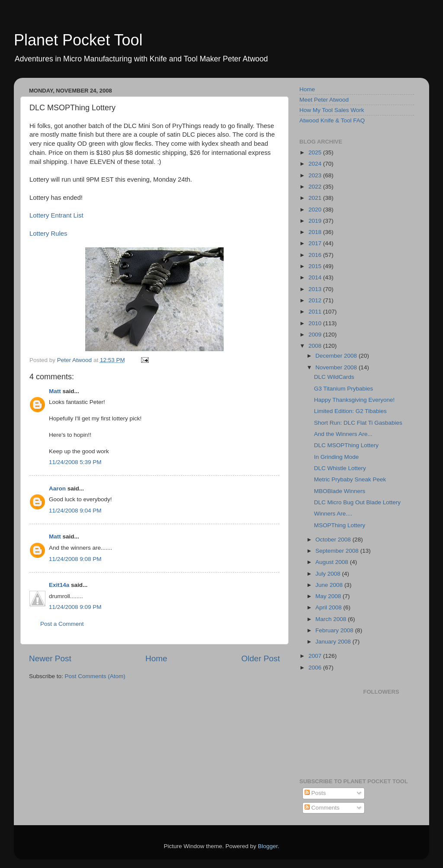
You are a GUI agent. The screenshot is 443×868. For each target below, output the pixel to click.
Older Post (261, 658)
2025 (316, 152)
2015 (316, 266)
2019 (316, 221)
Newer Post (50, 658)
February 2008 (335, 630)
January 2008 (334, 642)
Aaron (57, 488)
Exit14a (59, 585)
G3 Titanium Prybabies (344, 389)
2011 (316, 312)
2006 (316, 668)
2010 (316, 323)
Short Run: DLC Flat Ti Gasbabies (358, 423)
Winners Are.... (333, 514)
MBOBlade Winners (340, 491)
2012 (316, 300)
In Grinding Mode (337, 457)
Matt (55, 391)
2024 (316, 164)
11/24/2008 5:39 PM (75, 462)
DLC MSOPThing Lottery (346, 445)
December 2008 (337, 356)
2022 (316, 187)
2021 (316, 198)
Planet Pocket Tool (78, 40)
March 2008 (332, 619)
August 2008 (333, 562)
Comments (322, 808)
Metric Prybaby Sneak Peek (350, 479)
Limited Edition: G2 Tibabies (350, 411)
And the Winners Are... (343, 434)
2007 (316, 656)
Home (156, 658)
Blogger (268, 846)
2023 (316, 175)
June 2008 (330, 585)
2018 (316, 232)
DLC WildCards (334, 377)
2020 (316, 210)
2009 (316, 335)
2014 (316, 277)
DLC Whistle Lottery (340, 468)
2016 (316, 255)
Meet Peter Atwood (324, 100)
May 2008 (329, 596)
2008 (316, 346)
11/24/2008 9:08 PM (75, 559)
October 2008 (334, 540)
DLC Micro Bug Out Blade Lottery (357, 502)
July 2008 (329, 574)
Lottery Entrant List (56, 215)
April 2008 (329, 607)
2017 (316, 243)
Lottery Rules (48, 234)
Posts (315, 793)
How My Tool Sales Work (332, 110)
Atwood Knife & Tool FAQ (332, 120)
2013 (316, 289)
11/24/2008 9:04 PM (75, 511)
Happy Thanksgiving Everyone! (355, 400)
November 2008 (337, 367)
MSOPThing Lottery (340, 525)
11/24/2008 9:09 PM (75, 607)
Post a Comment (62, 624)
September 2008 (338, 551)
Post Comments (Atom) (95, 676)
